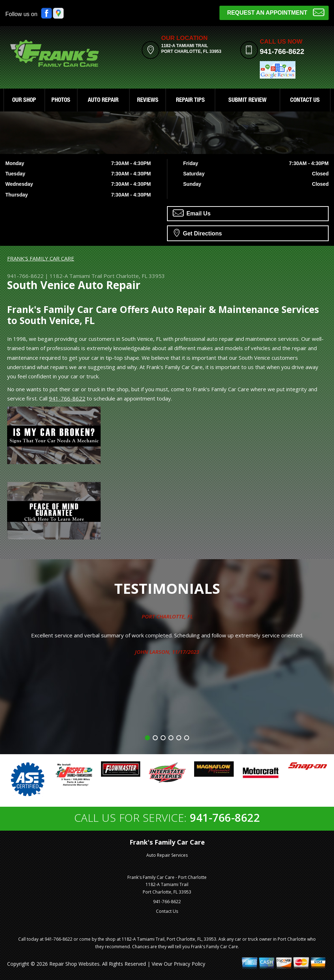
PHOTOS (61, 101)
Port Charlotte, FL (167, 616)
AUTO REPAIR (103, 101)
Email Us (192, 213)
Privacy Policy (189, 964)
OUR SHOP (24, 101)
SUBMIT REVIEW (247, 101)
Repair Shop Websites (74, 964)
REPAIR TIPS (190, 101)
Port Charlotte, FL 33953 (134, 276)
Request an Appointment (276, 12)
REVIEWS (148, 101)
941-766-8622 (282, 51)
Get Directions (198, 233)
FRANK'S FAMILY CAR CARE (41, 258)
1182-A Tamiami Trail (76, 276)
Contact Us (167, 911)
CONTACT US (305, 101)
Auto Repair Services (167, 855)
